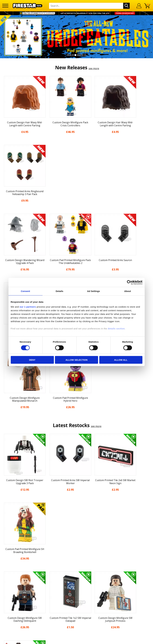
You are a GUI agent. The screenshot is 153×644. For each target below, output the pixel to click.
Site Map (7, 618)
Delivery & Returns (13, 597)
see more (94, 68)
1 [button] (68, 55)
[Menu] (5, 6)
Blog (5, 592)
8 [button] (85, 55)
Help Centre (46, 580)
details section (116, 328)
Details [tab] (59, 291)
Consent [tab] (25, 291)
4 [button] (75, 55)
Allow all (121, 360)
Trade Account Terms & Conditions (59, 607)
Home (6, 575)
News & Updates (12, 588)
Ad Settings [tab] (94, 291)
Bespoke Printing (49, 602)
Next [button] (150, 37)
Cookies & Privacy (12, 605)
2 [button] (71, 55)
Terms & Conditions (14, 601)
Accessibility (9, 610)
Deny (32, 360)
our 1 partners (28, 307)
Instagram (96, 587)
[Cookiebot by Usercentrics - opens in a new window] (129, 282)
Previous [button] (3, 37)
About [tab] (128, 291)
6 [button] (80, 55)
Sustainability (10, 614)
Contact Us (46, 575)
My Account (9, 579)
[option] (76, 37)
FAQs (42, 585)
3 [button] (73, 55)
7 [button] (83, 55)
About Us (8, 583)
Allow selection (76, 360)
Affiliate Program (49, 612)
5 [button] (78, 55)
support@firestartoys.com (54, 590)
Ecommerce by (139, 641)
